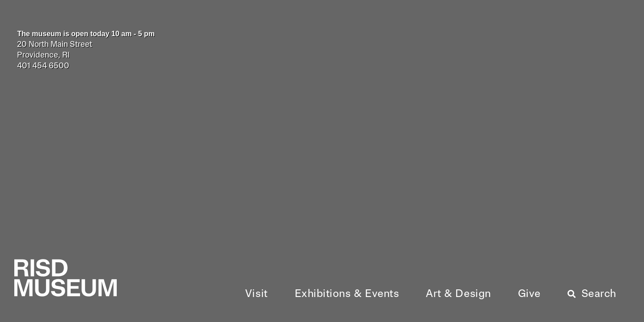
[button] (256, 294)
